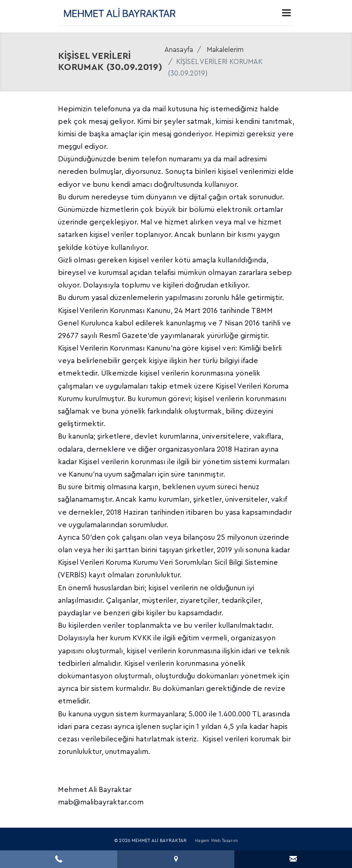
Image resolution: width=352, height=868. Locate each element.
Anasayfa (179, 50)
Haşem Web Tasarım (217, 841)
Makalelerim (225, 50)
